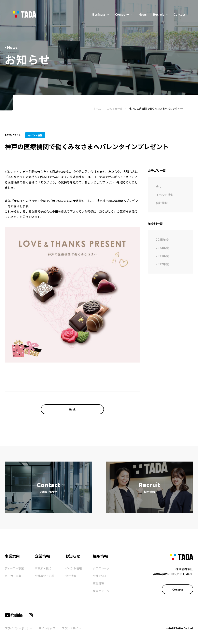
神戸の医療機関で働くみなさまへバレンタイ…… (157, 109)
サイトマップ (47, 628)
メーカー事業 (13, 576)
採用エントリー (103, 591)
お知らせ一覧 (115, 109)
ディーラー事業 (14, 568)
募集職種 (98, 583)
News (143, 14)
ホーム (97, 109)
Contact (179, 14)
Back (72, 409)
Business (99, 14)
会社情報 (71, 576)
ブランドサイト (71, 628)
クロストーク (101, 568)
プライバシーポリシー (19, 628)
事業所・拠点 (43, 568)
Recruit (159, 14)
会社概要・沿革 (45, 576)
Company (122, 14)
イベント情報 (74, 568)
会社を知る (100, 576)
